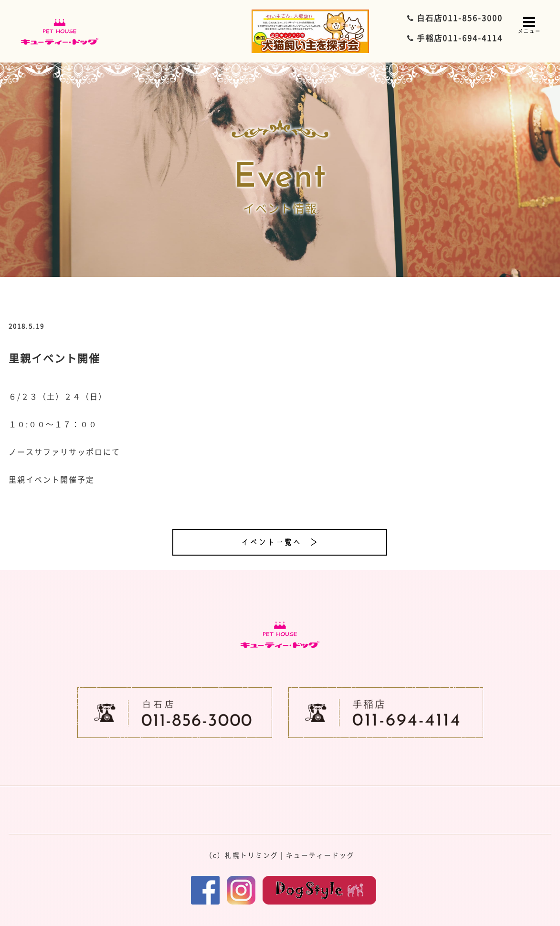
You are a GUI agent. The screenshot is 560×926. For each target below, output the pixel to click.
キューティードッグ (320, 855)
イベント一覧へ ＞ (280, 542)
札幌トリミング (252, 855)
